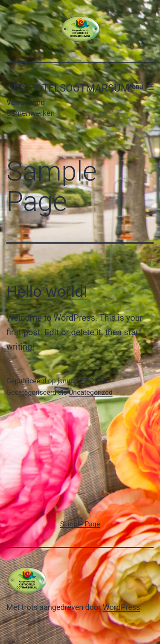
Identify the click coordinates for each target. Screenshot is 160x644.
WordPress (121, 607)
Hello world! (47, 292)
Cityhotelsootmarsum (68, 88)
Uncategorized (91, 392)
